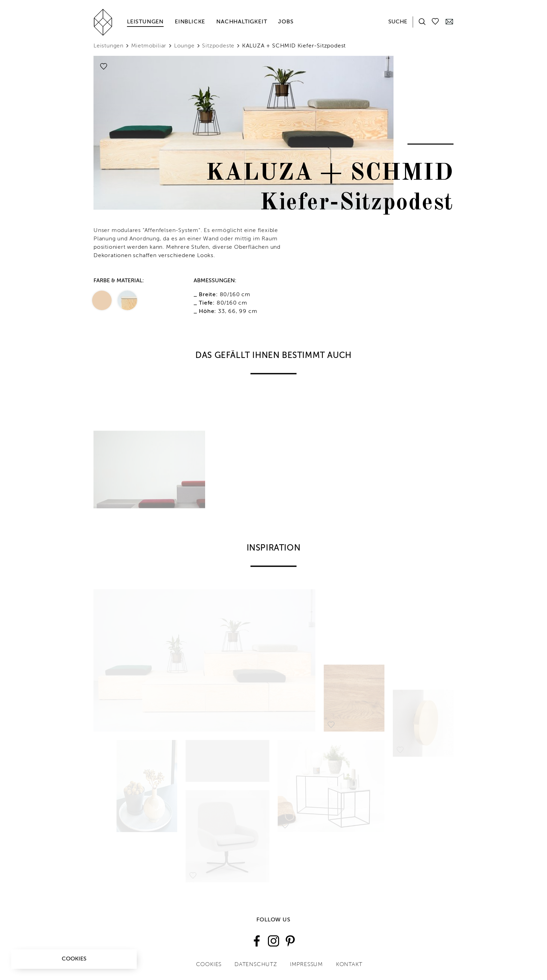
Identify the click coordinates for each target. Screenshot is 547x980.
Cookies (74, 959)
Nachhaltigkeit (242, 22)
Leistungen (145, 22)
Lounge (184, 46)
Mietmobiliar (149, 46)
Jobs (286, 22)
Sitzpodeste (218, 46)
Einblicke (190, 22)
